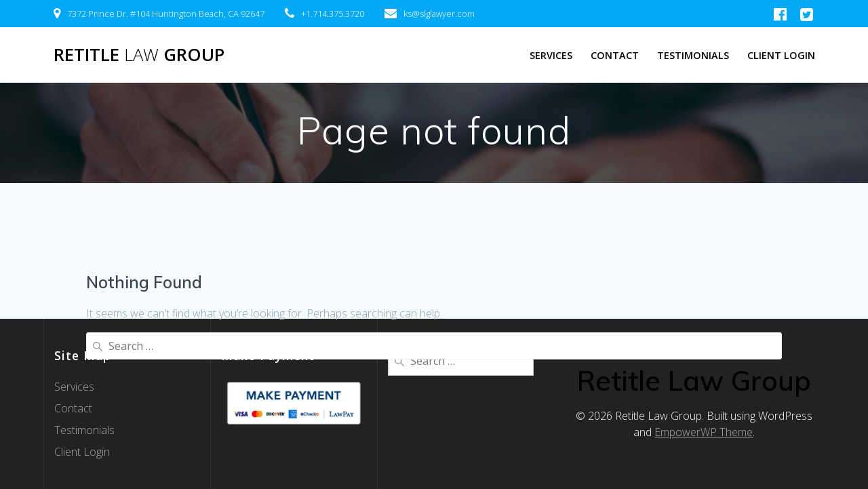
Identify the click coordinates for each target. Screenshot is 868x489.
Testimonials (693, 55)
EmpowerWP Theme (704, 432)
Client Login (781, 55)
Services (551, 55)
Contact (615, 55)
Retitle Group (139, 55)
